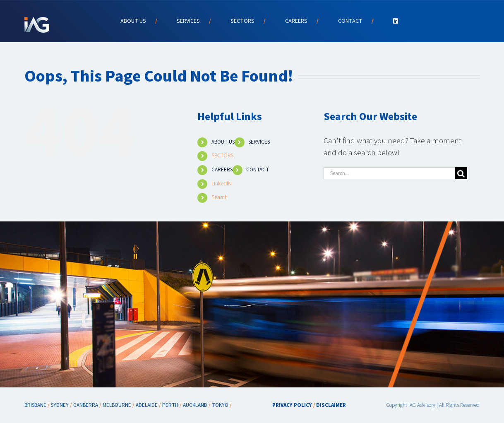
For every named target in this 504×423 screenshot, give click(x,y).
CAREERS (222, 170)
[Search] (461, 173)
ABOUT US (223, 142)
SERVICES (259, 142)
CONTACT (258, 170)
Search (220, 197)
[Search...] (389, 173)
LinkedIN (222, 184)
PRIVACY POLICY (292, 405)
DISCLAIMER (331, 405)
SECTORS (222, 156)
